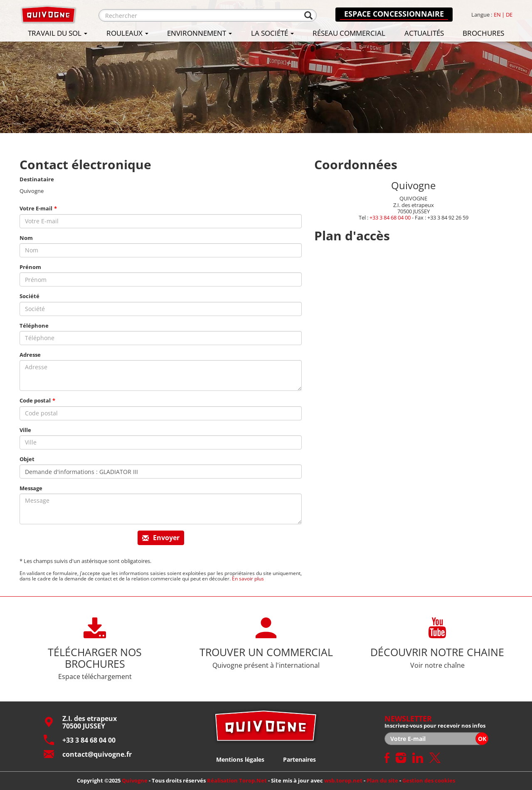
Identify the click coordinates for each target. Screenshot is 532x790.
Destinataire (37, 179)
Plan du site (382, 780)
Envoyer (161, 538)
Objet (27, 459)
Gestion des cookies (429, 780)
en (497, 15)
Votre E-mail (36, 209)
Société (30, 296)
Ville (25, 430)
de (509, 15)
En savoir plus (248, 579)
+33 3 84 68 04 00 (390, 217)
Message (31, 488)
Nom (26, 238)
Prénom (30, 267)
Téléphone (34, 326)
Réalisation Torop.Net (237, 780)
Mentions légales (240, 759)
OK (482, 739)
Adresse (30, 355)
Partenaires (299, 759)
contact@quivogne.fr (88, 754)
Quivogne (135, 780)
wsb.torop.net (343, 780)
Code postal (35, 401)
